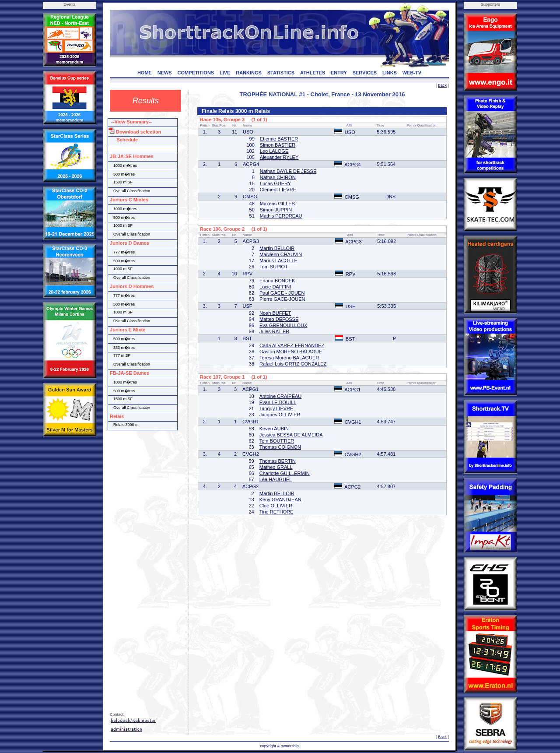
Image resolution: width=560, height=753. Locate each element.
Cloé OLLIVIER (276, 506)
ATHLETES (313, 73)
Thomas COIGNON (280, 447)
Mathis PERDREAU (281, 216)
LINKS (390, 73)
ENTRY (339, 73)
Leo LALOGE (274, 151)
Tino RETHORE (276, 512)
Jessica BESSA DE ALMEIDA (291, 435)
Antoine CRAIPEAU (281, 396)
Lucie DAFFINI (275, 287)
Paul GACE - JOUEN (282, 293)
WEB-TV (412, 73)
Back (442, 85)
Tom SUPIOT (274, 267)
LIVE (225, 73)
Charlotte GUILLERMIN (285, 473)
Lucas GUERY (275, 183)
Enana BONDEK (277, 281)
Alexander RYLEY (279, 157)
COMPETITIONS (196, 73)
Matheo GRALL (276, 467)
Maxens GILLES (277, 204)
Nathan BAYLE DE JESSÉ (288, 171)
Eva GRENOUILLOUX (283, 325)
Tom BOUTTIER (277, 441)
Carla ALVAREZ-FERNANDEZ (292, 345)
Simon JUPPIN (276, 210)
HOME (145, 73)
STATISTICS (281, 73)
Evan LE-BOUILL (278, 402)
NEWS (165, 73)
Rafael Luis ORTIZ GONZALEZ (293, 364)
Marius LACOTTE (278, 260)
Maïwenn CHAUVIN (281, 254)
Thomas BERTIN (278, 461)
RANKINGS (249, 73)
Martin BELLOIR (277, 248)
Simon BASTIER (278, 145)
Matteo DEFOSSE (279, 319)
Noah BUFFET (275, 313)
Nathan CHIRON (278, 177)
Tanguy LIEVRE (276, 408)
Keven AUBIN (274, 429)
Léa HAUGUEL (276, 479)
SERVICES (365, 73)
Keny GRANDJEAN (280, 500)
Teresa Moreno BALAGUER (289, 358)
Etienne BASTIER (279, 139)
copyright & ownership (279, 746)
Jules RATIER (274, 331)
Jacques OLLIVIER (280, 415)
